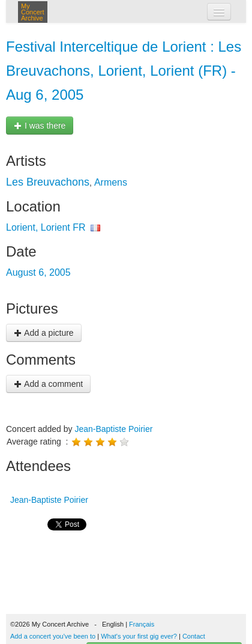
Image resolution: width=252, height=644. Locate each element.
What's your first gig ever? (139, 636)
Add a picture (44, 333)
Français (142, 624)
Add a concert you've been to (53, 636)
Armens (111, 182)
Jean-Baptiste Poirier (113, 429)
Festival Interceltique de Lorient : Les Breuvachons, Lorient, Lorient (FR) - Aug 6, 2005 (124, 71)
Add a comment (48, 384)
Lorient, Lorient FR (46, 227)
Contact (194, 636)
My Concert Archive (33, 12)
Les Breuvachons (48, 182)
